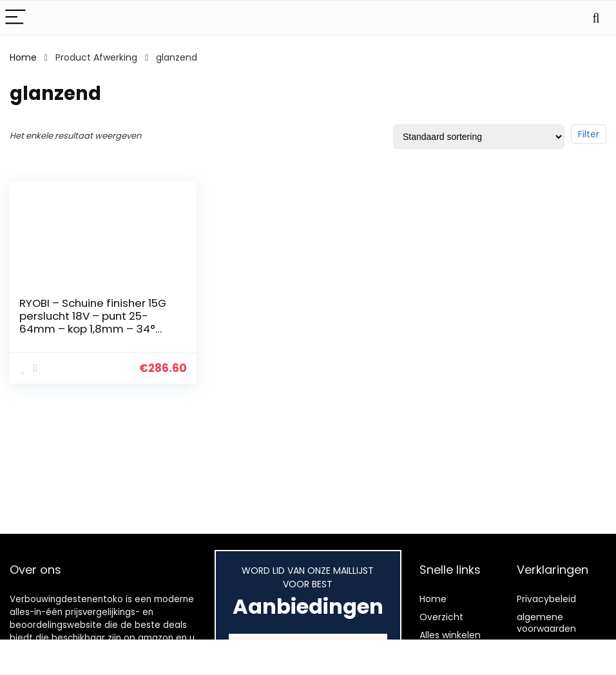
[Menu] (15, 18)
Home (23, 57)
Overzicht (441, 617)
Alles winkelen (450, 635)
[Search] (596, 18)
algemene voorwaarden (546, 623)
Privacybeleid (546, 599)
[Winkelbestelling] (479, 137)
